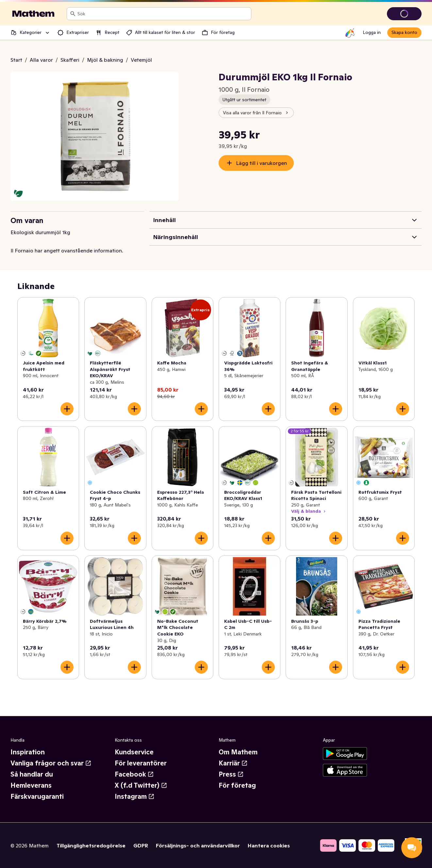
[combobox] (163, 14)
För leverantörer (141, 763)
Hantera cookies (269, 845)
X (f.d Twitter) (141, 785)
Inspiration (28, 752)
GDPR (141, 845)
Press (231, 774)
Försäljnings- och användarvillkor (198, 845)
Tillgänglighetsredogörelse (91, 845)
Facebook (134, 774)
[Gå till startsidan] (33, 14)
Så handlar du (32, 774)
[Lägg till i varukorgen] (67, 409)
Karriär (233, 763)
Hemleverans (31, 785)
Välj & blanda (309, 511)
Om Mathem (238, 752)
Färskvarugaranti (37, 796)
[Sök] (73, 14)
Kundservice (134, 752)
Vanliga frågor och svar (51, 763)
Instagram (135, 796)
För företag (237, 785)
